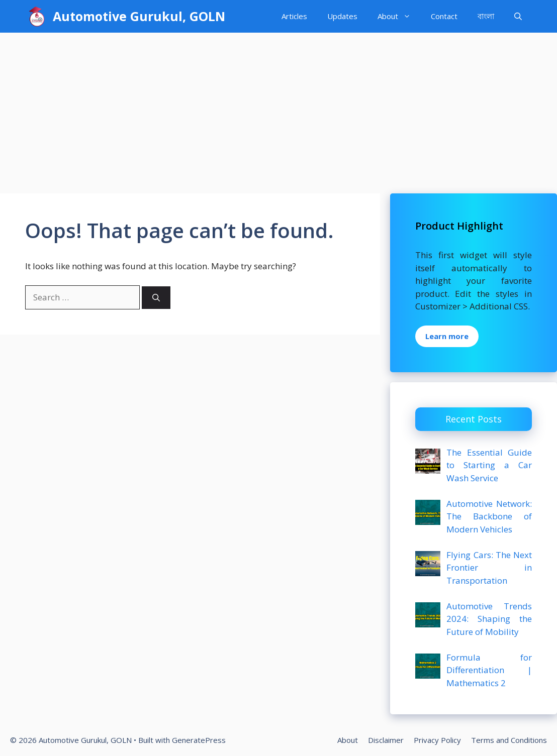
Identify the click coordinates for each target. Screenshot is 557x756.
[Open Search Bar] (518, 16)
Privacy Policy (437, 740)
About (399, 16)
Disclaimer (386, 740)
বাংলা (486, 16)
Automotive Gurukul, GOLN (139, 16)
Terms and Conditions (509, 740)
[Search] (156, 298)
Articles (294, 16)
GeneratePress (199, 740)
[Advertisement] (278, 108)
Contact (444, 16)
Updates (342, 16)
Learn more (447, 336)
